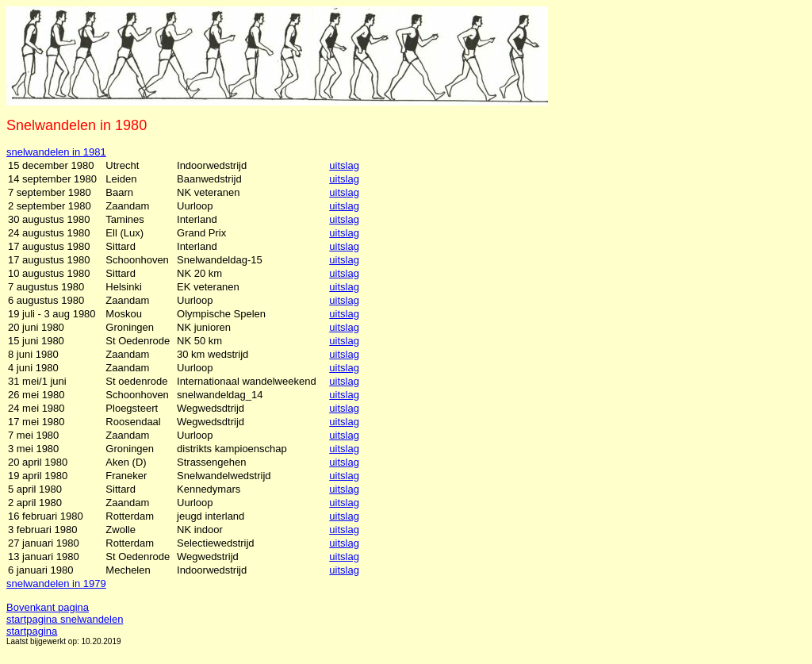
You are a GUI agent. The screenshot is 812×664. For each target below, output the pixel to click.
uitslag (344, 165)
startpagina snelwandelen (65, 619)
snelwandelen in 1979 (56, 583)
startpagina (32, 631)
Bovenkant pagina (48, 607)
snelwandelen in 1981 (56, 152)
